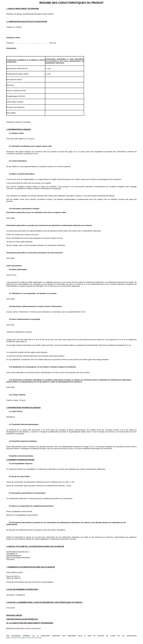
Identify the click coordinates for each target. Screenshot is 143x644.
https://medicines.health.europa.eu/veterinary (24, 638)
